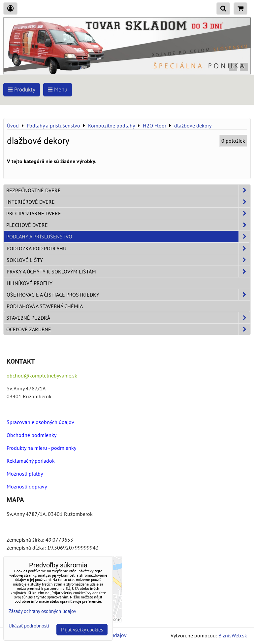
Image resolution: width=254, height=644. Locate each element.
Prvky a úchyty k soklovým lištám (128, 271)
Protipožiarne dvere (128, 213)
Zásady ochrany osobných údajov (42, 611)
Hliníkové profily (30, 283)
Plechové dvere (128, 225)
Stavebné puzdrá (128, 318)
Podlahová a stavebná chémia (45, 306)
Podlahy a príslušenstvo (128, 236)
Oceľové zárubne (128, 329)
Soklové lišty (128, 260)
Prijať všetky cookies (82, 630)
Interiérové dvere (128, 202)
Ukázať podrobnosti (29, 626)
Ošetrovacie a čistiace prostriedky (128, 295)
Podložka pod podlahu (128, 248)
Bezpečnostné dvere (128, 190)
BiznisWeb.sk (233, 635)
